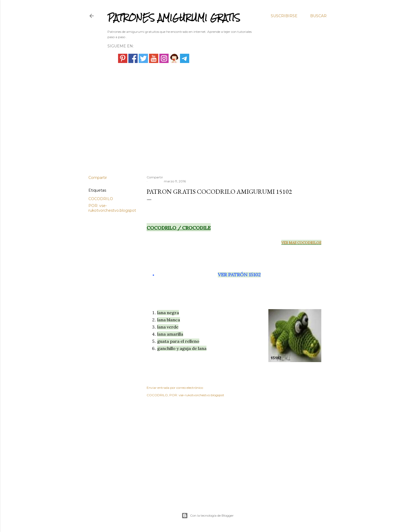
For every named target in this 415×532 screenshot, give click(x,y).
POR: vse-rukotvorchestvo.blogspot (112, 208)
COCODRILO (101, 199)
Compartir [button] (98, 178)
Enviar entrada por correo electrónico (175, 388)
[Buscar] (318, 16)
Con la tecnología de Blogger (208, 516)
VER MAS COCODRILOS (301, 243)
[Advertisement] (207, 125)
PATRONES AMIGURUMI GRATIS (174, 18)
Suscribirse (284, 16)
